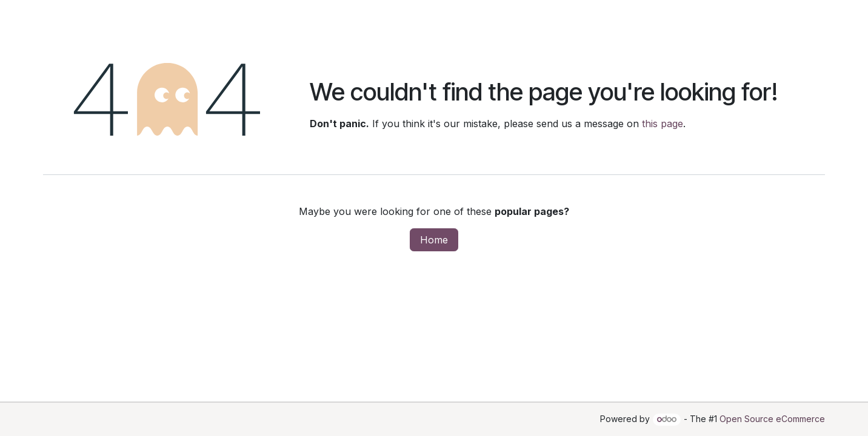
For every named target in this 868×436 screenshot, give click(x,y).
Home (434, 240)
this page (663, 124)
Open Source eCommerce (772, 419)
